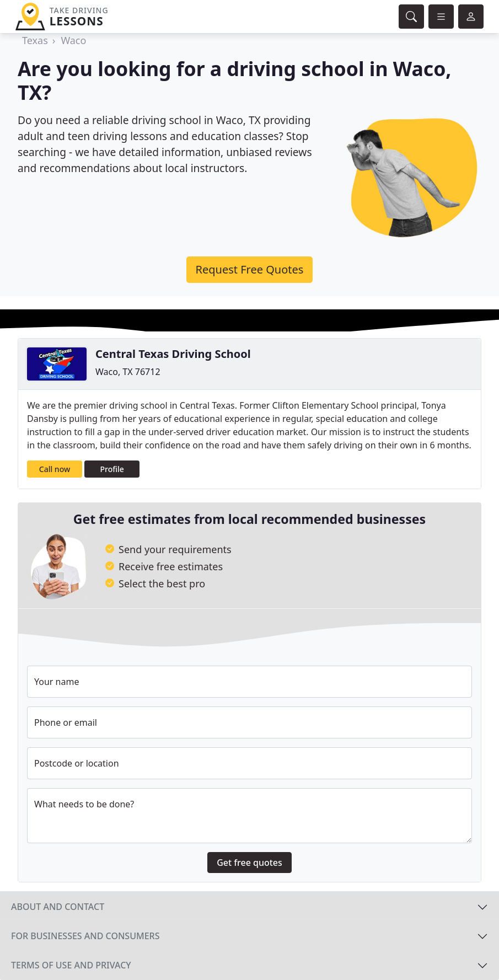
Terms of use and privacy (71, 965)
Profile (112, 469)
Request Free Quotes (250, 269)
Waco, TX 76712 (128, 372)
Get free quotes (249, 863)
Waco (73, 40)
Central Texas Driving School (173, 354)
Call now (55, 469)
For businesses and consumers (85, 936)
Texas (35, 40)
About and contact (58, 907)
